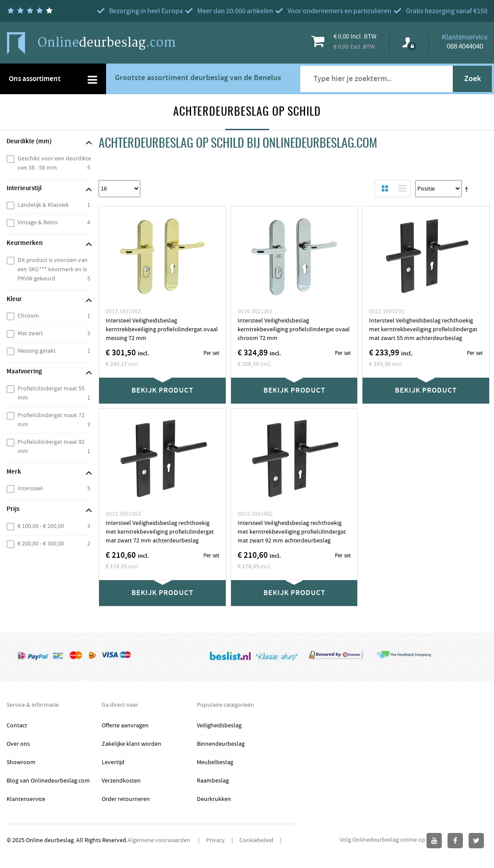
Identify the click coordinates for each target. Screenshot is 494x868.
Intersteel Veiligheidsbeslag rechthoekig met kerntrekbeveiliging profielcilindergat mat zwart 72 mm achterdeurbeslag (160, 532)
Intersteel (30, 489)
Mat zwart (30, 333)
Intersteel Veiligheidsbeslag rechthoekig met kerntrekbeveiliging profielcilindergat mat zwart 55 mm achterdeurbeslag (423, 329)
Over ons (18, 744)
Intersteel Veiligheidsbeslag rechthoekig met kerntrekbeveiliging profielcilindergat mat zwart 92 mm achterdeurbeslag (292, 532)
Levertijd (113, 762)
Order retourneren (126, 799)
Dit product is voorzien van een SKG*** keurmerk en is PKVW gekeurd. (53, 269)
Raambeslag (213, 781)
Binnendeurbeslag (221, 744)
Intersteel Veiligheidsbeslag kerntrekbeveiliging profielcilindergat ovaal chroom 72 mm (294, 329)
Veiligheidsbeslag (219, 726)
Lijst (400, 189)
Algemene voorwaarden (160, 840)
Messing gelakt (37, 351)
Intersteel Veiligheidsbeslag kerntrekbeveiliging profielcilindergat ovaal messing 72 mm (162, 329)
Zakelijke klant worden (131, 744)
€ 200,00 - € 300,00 (41, 544)
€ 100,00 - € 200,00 (41, 526)
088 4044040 (465, 46)
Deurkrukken (214, 799)
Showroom (21, 762)
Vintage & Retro (38, 223)
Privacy (215, 840)
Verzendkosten (121, 781)
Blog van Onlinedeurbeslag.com (48, 781)
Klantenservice (26, 799)
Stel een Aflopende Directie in (468, 189)
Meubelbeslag (215, 762)
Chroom (28, 316)
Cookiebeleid (256, 840)
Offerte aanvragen (125, 726)
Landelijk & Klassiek (43, 205)
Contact (17, 726)
